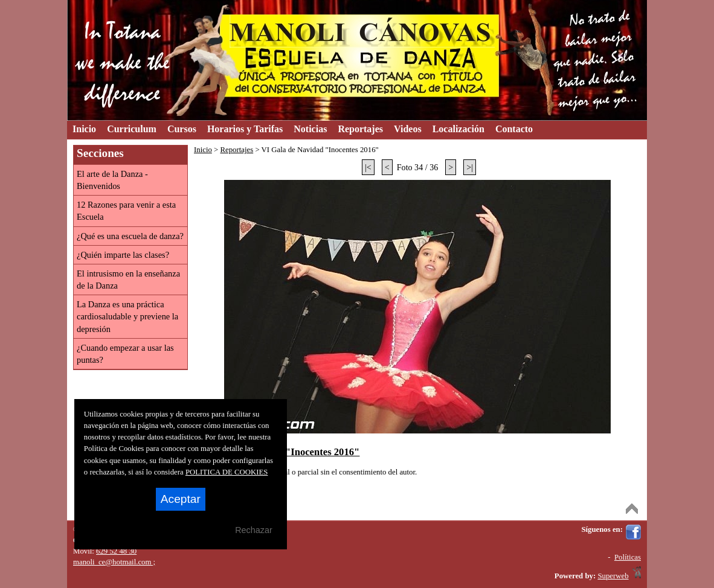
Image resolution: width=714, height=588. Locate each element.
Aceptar (181, 499)
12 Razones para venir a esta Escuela (126, 211)
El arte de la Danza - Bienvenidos (112, 180)
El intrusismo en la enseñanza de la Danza (128, 280)
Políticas (628, 557)
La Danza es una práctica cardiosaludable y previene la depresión (127, 316)
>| (470, 167)
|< (368, 167)
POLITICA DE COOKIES (227, 472)
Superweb (613, 576)
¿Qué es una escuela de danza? (130, 236)
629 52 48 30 (116, 551)
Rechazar (254, 530)
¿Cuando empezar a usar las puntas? (125, 354)
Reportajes (236, 150)
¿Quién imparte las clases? (123, 255)
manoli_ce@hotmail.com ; (114, 562)
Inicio (203, 150)
